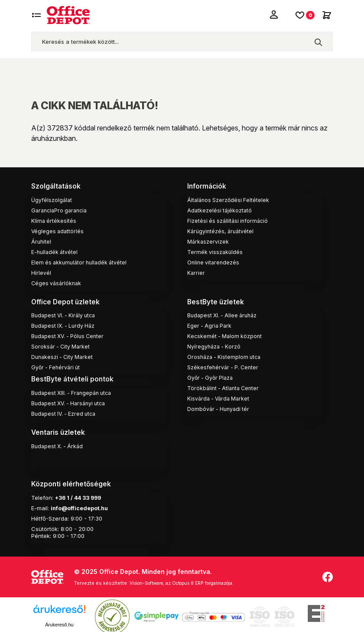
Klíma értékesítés (54, 220)
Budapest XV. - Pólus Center (70, 335)
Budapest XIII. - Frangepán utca (74, 391)
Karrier (196, 272)
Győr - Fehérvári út (57, 366)
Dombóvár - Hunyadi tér (220, 407)
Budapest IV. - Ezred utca (65, 411)
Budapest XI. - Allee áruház (224, 314)
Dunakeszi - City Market (64, 355)
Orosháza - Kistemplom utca (226, 355)
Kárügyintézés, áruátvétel (222, 230)
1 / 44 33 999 (86, 494)
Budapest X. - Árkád (58, 443)
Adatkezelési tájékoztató (220, 209)
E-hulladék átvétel (55, 251)
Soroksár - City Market (62, 345)
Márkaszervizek (208, 241)
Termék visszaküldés (216, 251)
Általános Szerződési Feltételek (229, 199)
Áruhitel (42, 241)
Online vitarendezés (214, 261)
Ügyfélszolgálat (52, 199)
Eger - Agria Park (210, 324)
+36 (61, 494)
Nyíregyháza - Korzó (215, 345)
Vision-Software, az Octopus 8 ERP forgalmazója (188, 579)
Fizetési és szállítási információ (229, 220)
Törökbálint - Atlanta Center (225, 387)
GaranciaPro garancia (61, 209)
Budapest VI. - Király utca (65, 314)
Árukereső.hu (59, 620)
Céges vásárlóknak (57, 282)
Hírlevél (41, 272)
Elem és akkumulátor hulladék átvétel (81, 261)
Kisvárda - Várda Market (220, 397)
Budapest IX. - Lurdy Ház (65, 324)
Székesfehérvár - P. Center (224, 366)
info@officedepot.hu (80, 504)
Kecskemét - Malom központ (226, 335)
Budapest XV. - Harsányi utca (71, 401)
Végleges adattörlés (58, 230)
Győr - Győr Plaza (211, 376)
